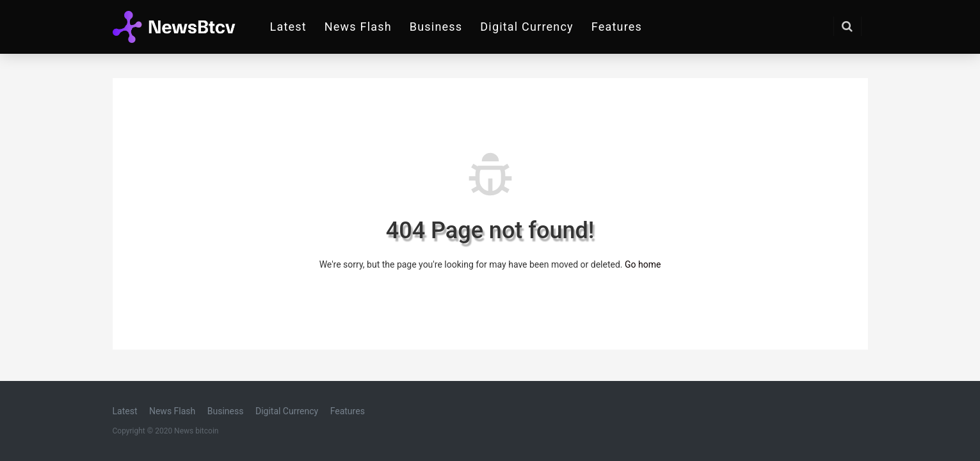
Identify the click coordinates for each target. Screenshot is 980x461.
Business (436, 27)
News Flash (358, 27)
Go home (643, 264)
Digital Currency (527, 27)
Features (617, 27)
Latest (288, 27)
